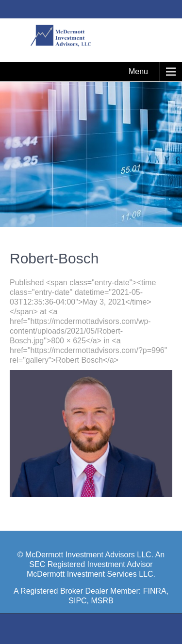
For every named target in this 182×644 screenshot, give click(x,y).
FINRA (155, 591)
